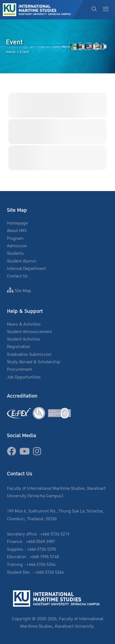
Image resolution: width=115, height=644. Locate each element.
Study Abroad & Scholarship (34, 362)
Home (11, 52)
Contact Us (17, 276)
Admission (17, 246)
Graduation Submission (29, 355)
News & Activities (24, 324)
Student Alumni (22, 261)
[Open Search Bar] (94, 10)
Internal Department (26, 269)
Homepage (17, 223)
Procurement (19, 369)
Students (15, 253)
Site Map (19, 291)
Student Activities (24, 339)
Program (15, 239)
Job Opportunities (24, 377)
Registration (19, 347)
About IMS (17, 231)
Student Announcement (29, 332)
